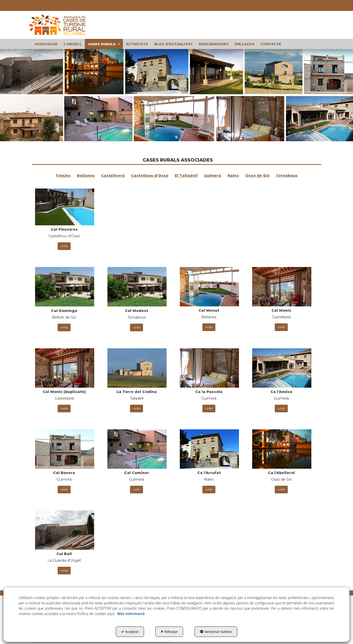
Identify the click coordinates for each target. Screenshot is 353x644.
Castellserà (113, 176)
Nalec (233, 176)
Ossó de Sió (257, 176)
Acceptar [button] (130, 632)
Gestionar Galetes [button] (216, 632)
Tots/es (63, 176)
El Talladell (186, 176)
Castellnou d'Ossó (150, 176)
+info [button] (64, 238)
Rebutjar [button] (169, 632)
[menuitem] (46, 44)
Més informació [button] (131, 614)
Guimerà (213, 176)
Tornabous (287, 176)
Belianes (86, 176)
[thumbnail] (64, 219)
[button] (62, 25)
